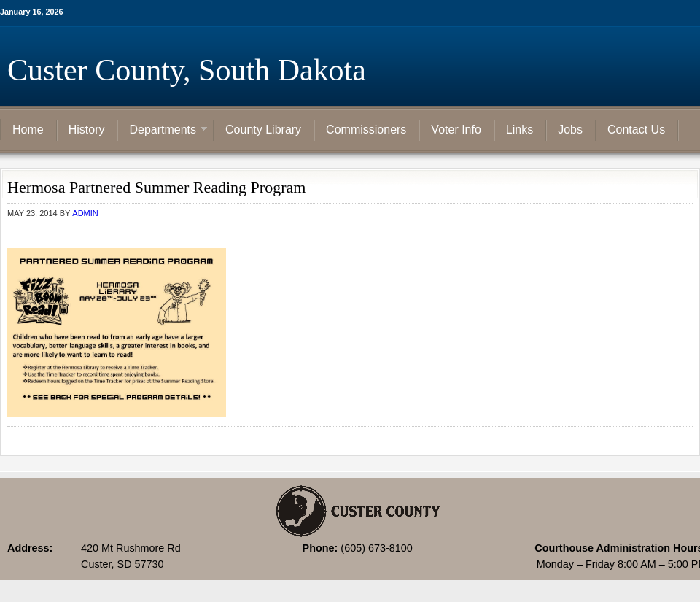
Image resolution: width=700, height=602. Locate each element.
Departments (163, 131)
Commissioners (366, 130)
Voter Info (456, 130)
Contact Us (636, 130)
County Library (263, 130)
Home (28, 130)
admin (85, 213)
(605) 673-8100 (376, 548)
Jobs (570, 130)
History (87, 130)
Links (520, 130)
